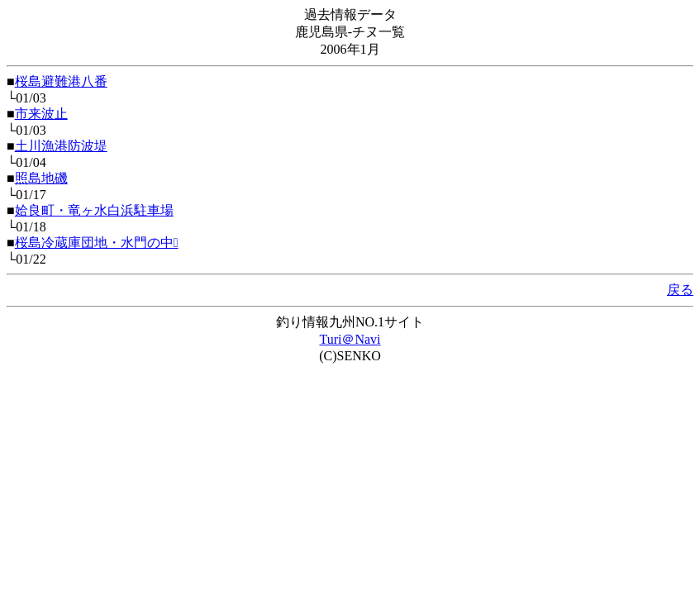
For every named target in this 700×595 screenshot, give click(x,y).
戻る (680, 290)
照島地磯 (41, 178)
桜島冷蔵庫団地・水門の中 (97, 243)
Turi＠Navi (350, 339)
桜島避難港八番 (61, 81)
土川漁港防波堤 (61, 146)
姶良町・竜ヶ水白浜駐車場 (94, 210)
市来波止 (41, 114)
